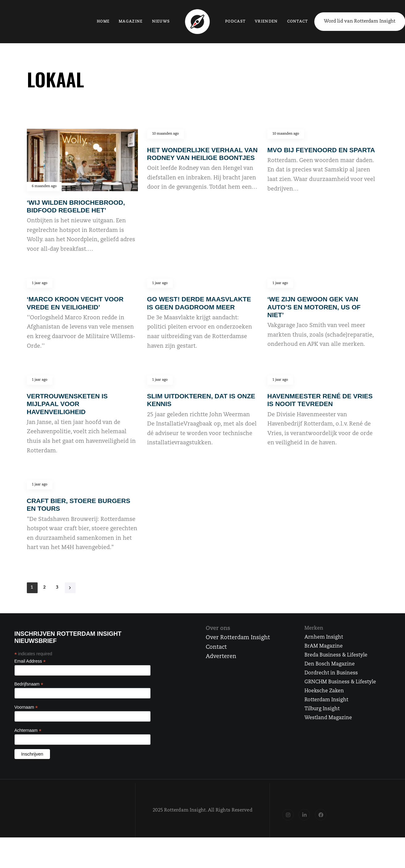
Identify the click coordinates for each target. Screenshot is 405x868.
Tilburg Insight (322, 709)
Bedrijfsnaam (29, 684)
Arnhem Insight (324, 637)
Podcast (234, 22)
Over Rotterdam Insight (238, 638)
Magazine (131, 22)
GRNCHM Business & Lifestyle (340, 682)
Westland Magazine (328, 718)
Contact (297, 22)
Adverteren (221, 657)
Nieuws (161, 22)
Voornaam (26, 707)
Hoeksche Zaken (324, 691)
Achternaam (28, 730)
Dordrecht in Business (331, 673)
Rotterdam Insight (326, 700)
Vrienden (265, 22)
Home (103, 22)
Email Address (30, 661)
